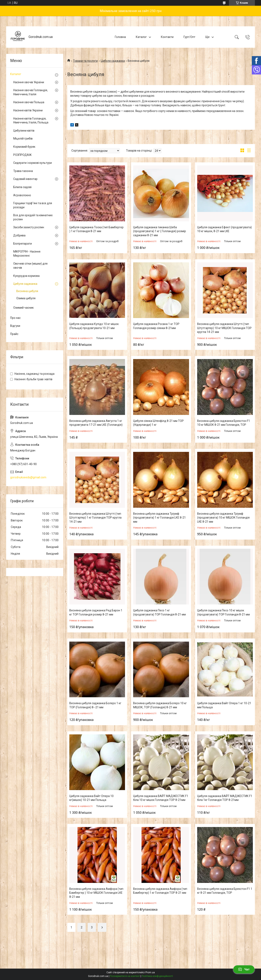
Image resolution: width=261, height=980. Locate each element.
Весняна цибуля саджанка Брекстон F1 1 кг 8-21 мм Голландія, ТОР (225, 891)
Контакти (167, 37)
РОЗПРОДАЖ (22, 155)
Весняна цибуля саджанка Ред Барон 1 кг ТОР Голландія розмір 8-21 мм (96, 612)
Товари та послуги (85, 61)
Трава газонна (23, 171)
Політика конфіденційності (157, 976)
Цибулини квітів (24, 131)
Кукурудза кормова (26, 276)
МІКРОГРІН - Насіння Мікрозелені (27, 254)
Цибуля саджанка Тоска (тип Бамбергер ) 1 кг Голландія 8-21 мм (96, 229)
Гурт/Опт (189, 37)
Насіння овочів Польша (29, 102)
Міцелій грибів (23, 139)
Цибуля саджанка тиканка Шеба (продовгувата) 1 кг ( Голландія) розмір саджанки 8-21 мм (160, 231)
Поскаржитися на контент (125, 976)
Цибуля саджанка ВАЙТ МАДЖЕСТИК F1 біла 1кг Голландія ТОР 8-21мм (225, 798)
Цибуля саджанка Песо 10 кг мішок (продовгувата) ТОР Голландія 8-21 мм (223, 612)
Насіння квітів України (28, 110)
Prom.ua (150, 972)
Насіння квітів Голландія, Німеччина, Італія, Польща (31, 121)
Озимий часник (23, 308)
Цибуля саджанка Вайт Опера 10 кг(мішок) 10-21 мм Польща (91, 798)
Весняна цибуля (27, 291)
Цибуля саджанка (113, 61)
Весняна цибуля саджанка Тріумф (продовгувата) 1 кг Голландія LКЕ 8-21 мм (159, 518)
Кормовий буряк (24, 147)
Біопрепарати (23, 244)
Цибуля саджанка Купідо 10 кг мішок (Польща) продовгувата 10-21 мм (94, 326)
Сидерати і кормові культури (33, 163)
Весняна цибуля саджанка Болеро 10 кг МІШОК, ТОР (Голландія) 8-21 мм (160, 705)
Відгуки (15, 326)
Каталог (141, 37)
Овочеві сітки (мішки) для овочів (30, 266)
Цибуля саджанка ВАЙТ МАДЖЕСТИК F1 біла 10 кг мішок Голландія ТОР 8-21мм (161, 798)
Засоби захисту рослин (29, 227)
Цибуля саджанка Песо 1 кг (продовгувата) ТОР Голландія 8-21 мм (159, 612)
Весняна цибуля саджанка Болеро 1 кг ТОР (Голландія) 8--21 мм (95, 705)
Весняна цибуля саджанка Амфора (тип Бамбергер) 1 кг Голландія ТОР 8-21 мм (160, 891)
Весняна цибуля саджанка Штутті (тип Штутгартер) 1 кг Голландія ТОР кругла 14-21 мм (95, 518)
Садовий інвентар (25, 179)
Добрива (19, 235)
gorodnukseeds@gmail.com (28, 477)
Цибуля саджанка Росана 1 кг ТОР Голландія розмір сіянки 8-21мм (156, 326)
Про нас (15, 318)
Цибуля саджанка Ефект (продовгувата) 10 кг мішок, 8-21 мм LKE (225, 229)
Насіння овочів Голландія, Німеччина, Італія (30, 92)
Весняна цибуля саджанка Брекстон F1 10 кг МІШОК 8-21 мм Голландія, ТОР (224, 423)
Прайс (14, 334)
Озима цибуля (26, 298)
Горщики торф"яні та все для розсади (33, 205)
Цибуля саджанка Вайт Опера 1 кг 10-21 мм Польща (224, 705)
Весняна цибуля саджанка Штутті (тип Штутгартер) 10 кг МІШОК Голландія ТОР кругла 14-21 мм (224, 328)
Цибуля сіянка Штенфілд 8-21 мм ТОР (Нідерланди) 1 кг (158, 423)
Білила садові (22, 187)
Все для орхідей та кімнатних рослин (33, 217)
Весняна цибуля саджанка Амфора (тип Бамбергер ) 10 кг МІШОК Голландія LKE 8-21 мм (96, 893)
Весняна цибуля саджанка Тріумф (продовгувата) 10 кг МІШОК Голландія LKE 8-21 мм (223, 518)
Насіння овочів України (29, 82)
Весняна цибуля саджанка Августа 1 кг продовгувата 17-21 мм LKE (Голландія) (96, 423)
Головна (120, 37)
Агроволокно (22, 195)
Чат (244, 969)
